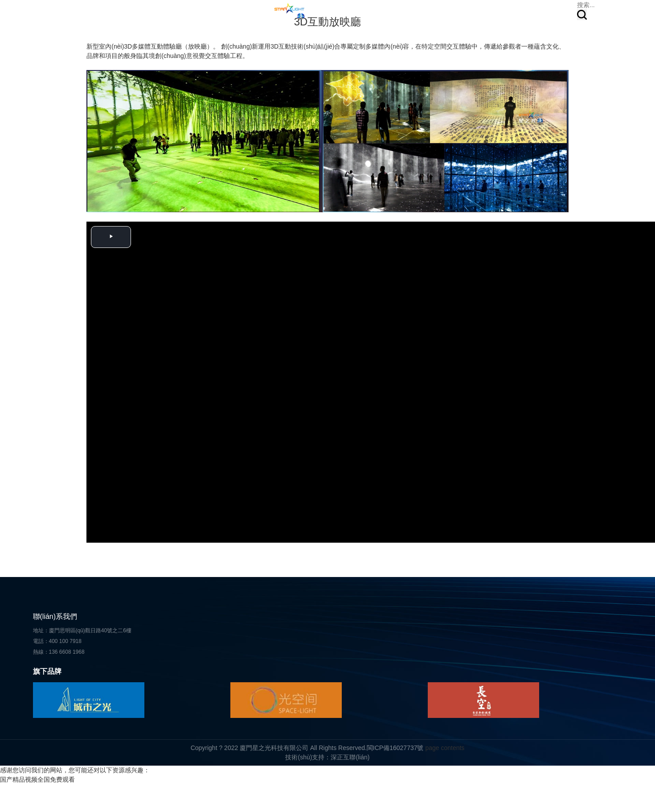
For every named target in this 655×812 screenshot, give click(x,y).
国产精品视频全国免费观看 (37, 779)
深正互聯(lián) (350, 757)
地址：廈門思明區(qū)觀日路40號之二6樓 (82, 631)
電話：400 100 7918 (57, 641)
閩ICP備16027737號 (395, 748)
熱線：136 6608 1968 (59, 652)
